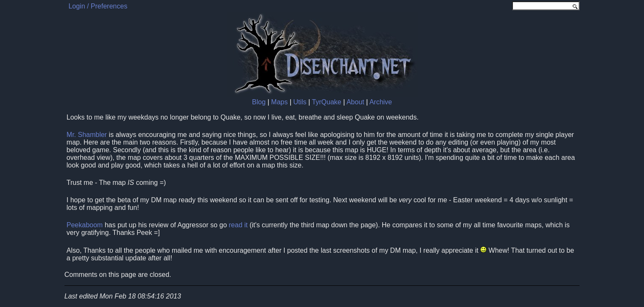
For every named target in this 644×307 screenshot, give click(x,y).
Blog (259, 102)
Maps (279, 102)
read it (238, 225)
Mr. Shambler (87, 135)
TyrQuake (326, 102)
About (356, 102)
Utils (300, 102)
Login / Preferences (98, 6)
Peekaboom (85, 225)
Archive (381, 102)
